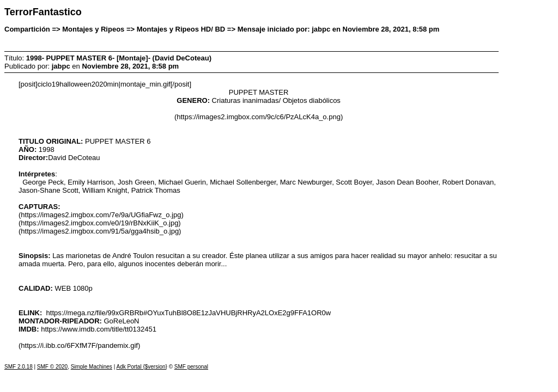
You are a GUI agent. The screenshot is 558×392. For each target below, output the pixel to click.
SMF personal (191, 367)
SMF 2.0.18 (19, 367)
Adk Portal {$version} (141, 367)
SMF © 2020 (52, 367)
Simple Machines (92, 367)
